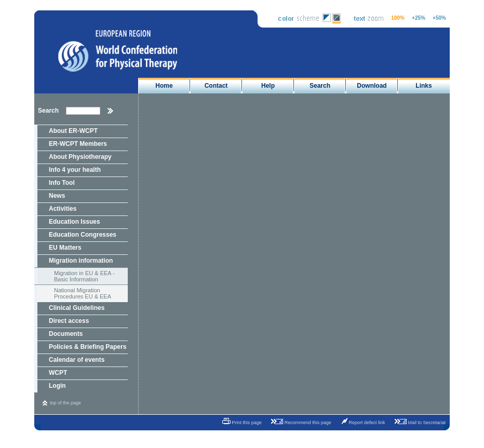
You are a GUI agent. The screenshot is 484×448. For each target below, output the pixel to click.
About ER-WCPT (73, 131)
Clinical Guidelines (77, 308)
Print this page (238, 422)
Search (320, 86)
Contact (216, 86)
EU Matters (65, 248)
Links (423, 86)
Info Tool (62, 183)
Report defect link (361, 422)
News (57, 196)
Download (372, 86)
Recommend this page (299, 422)
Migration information (81, 261)
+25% (419, 18)
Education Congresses (83, 235)
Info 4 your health (75, 170)
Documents (66, 334)
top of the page (65, 403)
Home (164, 86)
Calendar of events (77, 360)
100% (398, 18)
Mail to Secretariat (418, 422)
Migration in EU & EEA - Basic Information (84, 276)
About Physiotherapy (80, 157)
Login (57, 386)
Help (268, 86)
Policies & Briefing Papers (88, 347)
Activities (63, 209)
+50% (439, 18)
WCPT (58, 373)
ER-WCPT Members (78, 144)
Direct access (69, 321)
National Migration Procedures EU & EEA (83, 293)
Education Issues (75, 222)
